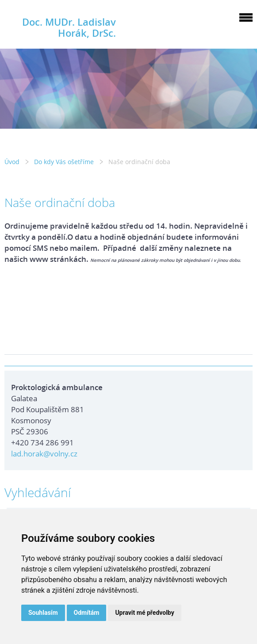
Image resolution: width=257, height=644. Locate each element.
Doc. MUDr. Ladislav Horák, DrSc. (69, 27)
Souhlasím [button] (43, 613)
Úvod (12, 162)
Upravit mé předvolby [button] (144, 613)
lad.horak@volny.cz (44, 454)
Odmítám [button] (87, 613)
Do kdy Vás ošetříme (64, 162)
